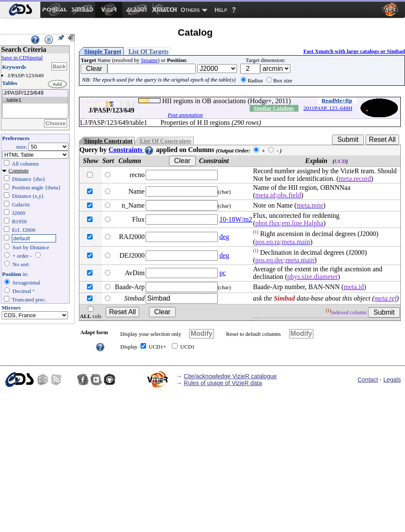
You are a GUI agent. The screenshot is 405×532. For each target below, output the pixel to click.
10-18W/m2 (236, 219)
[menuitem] (20, 10)
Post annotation (185, 115)
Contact (368, 380)
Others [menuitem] (190, 10)
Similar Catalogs (274, 108)
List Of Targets (149, 51)
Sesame (149, 60)
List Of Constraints (165, 141)
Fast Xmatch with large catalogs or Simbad (354, 51)
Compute (19, 170)
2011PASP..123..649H (328, 108)
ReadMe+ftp (337, 100)
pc (223, 273)
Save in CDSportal (22, 58)
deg (224, 237)
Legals (392, 380)
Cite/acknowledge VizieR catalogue (230, 376)
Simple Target (103, 51)
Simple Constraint (108, 141)
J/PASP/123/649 (35, 93)
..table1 (35, 100)
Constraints (131, 150)
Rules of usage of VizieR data (223, 383)
